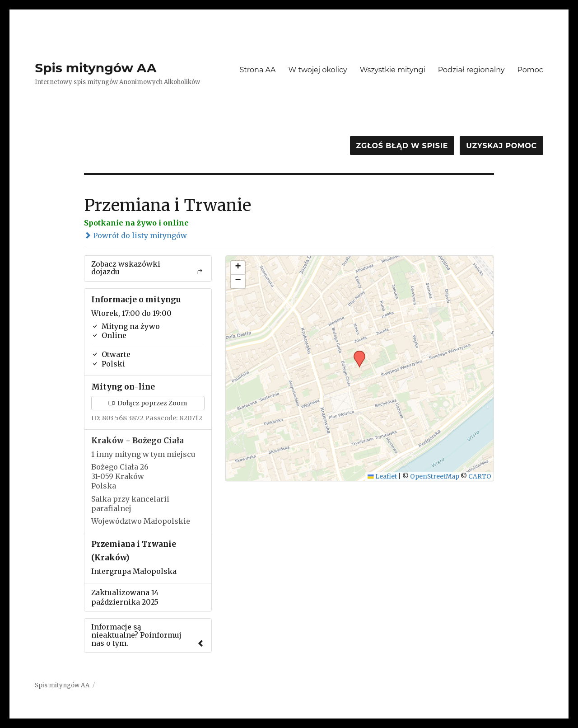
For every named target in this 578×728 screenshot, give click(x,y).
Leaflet (382, 477)
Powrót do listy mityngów (135, 235)
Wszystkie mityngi (393, 70)
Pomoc (530, 70)
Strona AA (257, 70)
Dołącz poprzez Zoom (148, 403)
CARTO (480, 477)
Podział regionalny (471, 70)
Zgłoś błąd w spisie (402, 146)
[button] (356, 353)
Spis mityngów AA (96, 68)
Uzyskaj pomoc (501, 146)
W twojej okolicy (318, 70)
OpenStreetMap (435, 477)
